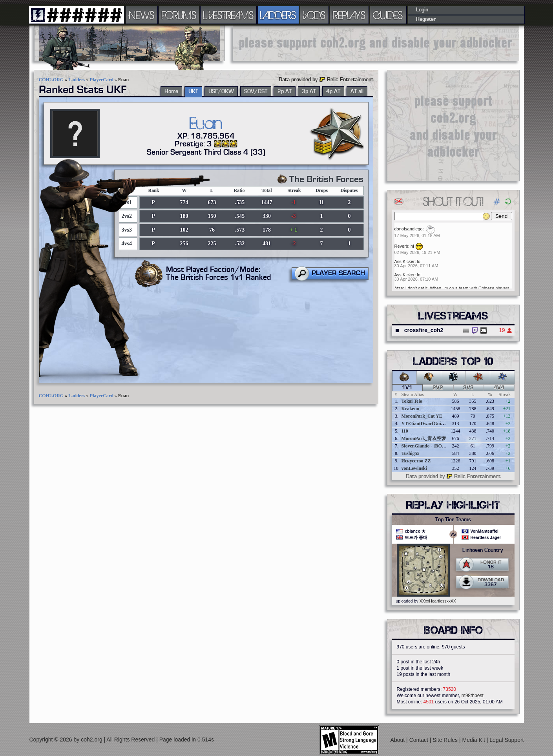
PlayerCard (102, 80)
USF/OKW (221, 91)
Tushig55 (411, 453)
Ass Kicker (405, 261)
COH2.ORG (51, 80)
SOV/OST (256, 91)
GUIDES (388, 15)
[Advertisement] (376, 43)
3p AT (309, 91)
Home (171, 91)
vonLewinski (414, 468)
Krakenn (411, 409)
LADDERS (278, 15)
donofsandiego (409, 229)
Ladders (77, 80)
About (398, 740)
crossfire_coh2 (424, 330)
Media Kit (475, 740)
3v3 (468, 388)
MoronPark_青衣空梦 (424, 438)
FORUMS (179, 15)
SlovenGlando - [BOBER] (427, 446)
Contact (420, 740)
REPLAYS (349, 15)
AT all (357, 91)
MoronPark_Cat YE (422, 416)
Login (422, 10)
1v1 (407, 388)
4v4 (499, 388)
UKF (193, 91)
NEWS (142, 15)
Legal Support (506, 740)
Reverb (401, 246)
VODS (314, 15)
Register (426, 19)
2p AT (285, 91)
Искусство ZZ (416, 461)
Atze (399, 288)
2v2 (438, 388)
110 (405, 431)
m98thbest (473, 696)
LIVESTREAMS (228, 15)
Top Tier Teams (453, 520)
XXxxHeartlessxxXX (438, 601)
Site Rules (446, 740)
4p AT (333, 91)
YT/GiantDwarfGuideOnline (431, 424)
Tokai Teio (412, 401)
